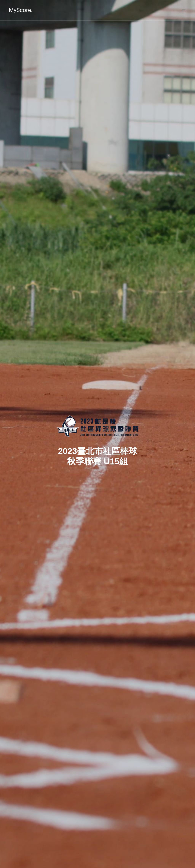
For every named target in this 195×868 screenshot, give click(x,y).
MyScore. (21, 10)
